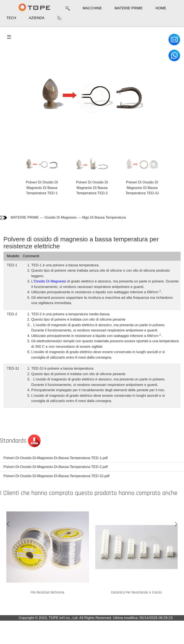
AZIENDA (37, 18)
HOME (161, 8)
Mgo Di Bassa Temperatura (104, 217)
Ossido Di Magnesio (61, 217)
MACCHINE (92, 8)
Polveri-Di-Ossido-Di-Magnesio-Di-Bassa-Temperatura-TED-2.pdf (55, 467)
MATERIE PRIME (129, 8)
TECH (11, 18)
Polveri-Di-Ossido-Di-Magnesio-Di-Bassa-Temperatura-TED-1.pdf (55, 458)
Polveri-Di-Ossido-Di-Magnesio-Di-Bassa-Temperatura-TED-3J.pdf (56, 476)
